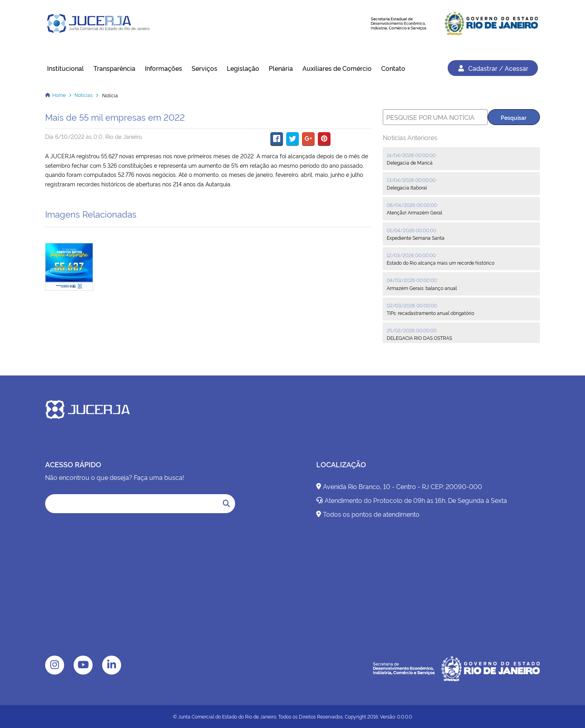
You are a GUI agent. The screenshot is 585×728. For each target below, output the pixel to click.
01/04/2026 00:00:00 (411, 230)
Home (59, 95)
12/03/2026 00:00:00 (411, 255)
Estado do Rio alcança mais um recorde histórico (441, 263)
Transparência (114, 68)
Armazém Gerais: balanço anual (422, 288)
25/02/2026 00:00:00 (412, 330)
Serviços (204, 68)
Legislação (243, 68)
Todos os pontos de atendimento (368, 514)
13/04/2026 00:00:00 (411, 180)
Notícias (84, 95)
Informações (163, 68)
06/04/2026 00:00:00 (412, 205)
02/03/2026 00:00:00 (412, 305)
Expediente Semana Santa (416, 238)
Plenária (281, 68)
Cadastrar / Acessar (493, 68)
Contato (393, 68)
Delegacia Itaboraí (407, 187)
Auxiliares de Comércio (337, 68)
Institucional (66, 68)
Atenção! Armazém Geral (414, 212)
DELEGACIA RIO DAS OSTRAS (419, 338)
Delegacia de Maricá (410, 162)
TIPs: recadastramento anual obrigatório (430, 313)
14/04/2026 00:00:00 (411, 155)
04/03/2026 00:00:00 (412, 280)
